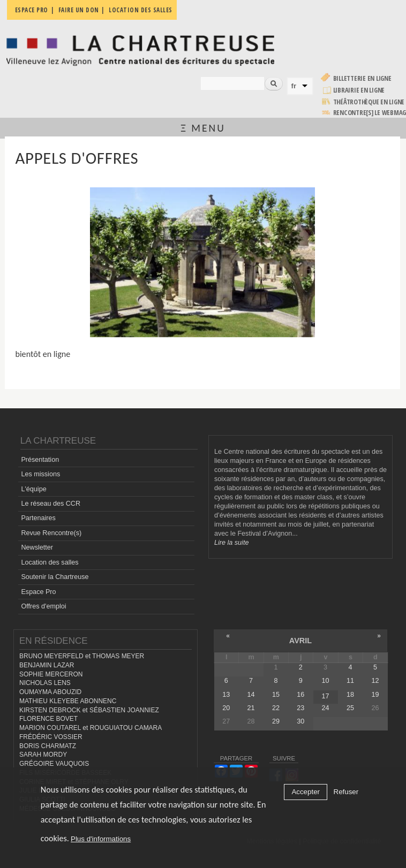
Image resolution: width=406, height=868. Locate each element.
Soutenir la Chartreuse (55, 577)
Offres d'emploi (43, 606)
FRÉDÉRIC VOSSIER (51, 737)
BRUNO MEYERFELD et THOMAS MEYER (82, 656)
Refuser (346, 792)
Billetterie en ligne (362, 78)
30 (300, 721)
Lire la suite (231, 543)
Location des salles (50, 562)
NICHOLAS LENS (45, 683)
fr (294, 86)
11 (350, 681)
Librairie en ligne (359, 90)
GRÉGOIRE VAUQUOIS (54, 764)
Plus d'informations (101, 839)
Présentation (40, 460)
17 (326, 696)
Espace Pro (38, 592)
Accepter (306, 792)
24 (326, 708)
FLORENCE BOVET (48, 719)
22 (276, 708)
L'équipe (33, 489)
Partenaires (38, 518)
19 (375, 695)
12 (375, 681)
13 (226, 695)
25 (350, 708)
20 (226, 708)
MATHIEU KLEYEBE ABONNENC (68, 701)
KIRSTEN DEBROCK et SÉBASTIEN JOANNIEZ (89, 710)
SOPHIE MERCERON (51, 674)
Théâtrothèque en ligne (369, 102)
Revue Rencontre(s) (51, 533)
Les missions (40, 474)
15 (276, 695)
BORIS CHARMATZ (48, 746)
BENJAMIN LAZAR (47, 665)
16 (300, 695)
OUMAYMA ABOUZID (50, 692)
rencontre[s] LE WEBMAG (370, 113)
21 (251, 708)
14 (251, 695)
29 (276, 721)
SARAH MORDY (43, 755)
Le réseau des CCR (51, 504)
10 (326, 681)
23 (300, 708)
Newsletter (37, 547)
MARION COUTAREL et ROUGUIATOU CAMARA (91, 728)
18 (350, 695)
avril (300, 641)
